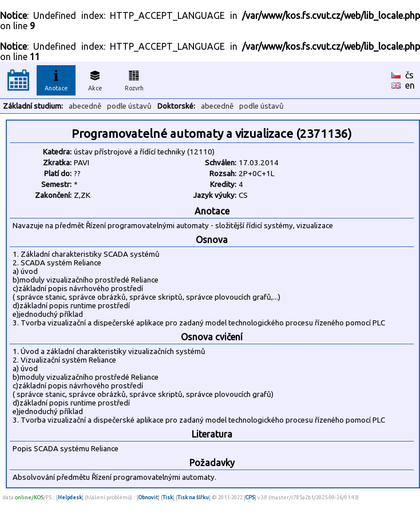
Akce (95, 79)
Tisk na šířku (193, 497)
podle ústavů (129, 106)
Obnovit (148, 497)
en (410, 85)
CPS (250, 497)
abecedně (85, 106)
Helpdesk (70, 497)
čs (409, 75)
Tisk (168, 497)
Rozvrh (134, 79)
